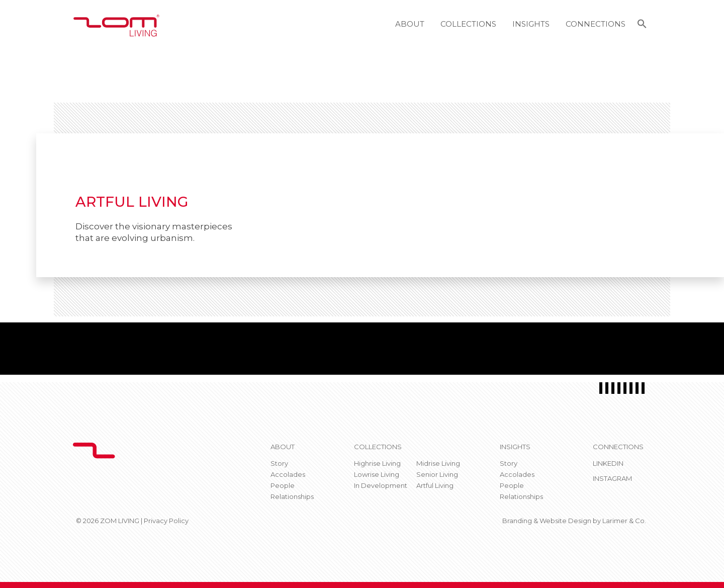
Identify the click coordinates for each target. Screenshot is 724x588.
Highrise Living (377, 463)
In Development (381, 485)
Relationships (292, 496)
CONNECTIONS (618, 447)
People (283, 485)
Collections (468, 24)
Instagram (612, 478)
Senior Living (437, 474)
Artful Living (435, 485)
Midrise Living (438, 463)
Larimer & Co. (624, 521)
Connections (596, 24)
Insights (531, 24)
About (410, 24)
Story (279, 463)
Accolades (288, 474)
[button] (642, 25)
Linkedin (608, 463)
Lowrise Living (377, 474)
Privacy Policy (166, 521)
